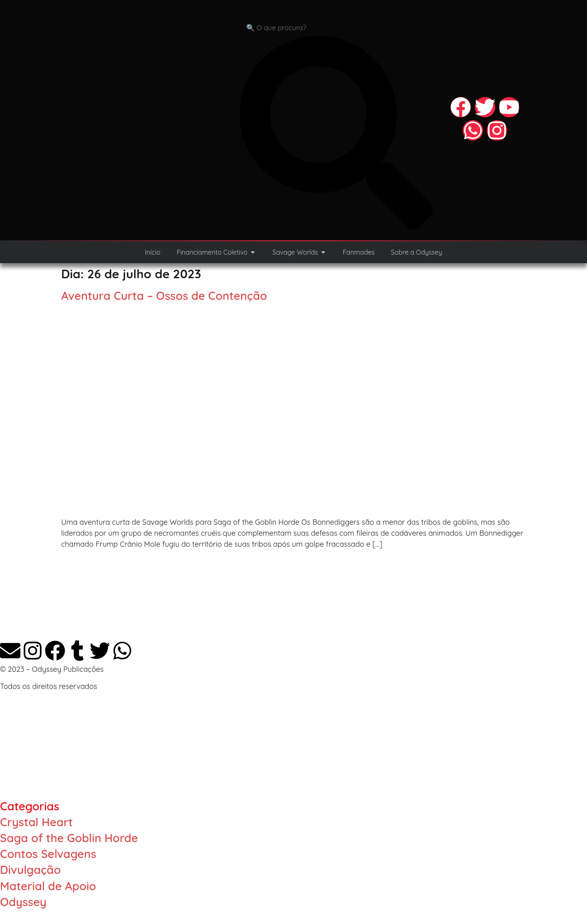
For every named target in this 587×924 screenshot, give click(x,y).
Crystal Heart (36, 822)
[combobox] (336, 28)
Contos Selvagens (48, 854)
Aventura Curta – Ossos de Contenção (164, 296)
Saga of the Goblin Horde (69, 838)
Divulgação (30, 870)
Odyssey (23, 902)
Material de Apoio (48, 886)
